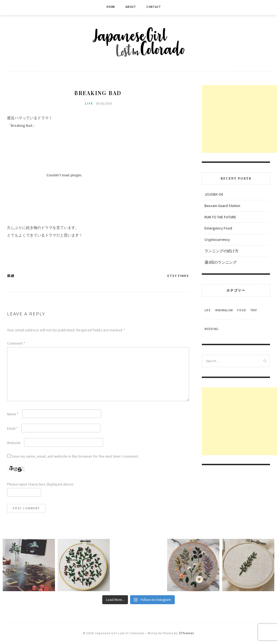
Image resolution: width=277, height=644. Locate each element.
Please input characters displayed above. (41, 484)
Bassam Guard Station (222, 206)
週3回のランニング (221, 262)
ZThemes (186, 633)
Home (111, 7)
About (131, 7)
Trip (254, 310)
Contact (154, 7)
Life (89, 103)
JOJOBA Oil (214, 194)
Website (14, 443)
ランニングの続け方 (222, 251)
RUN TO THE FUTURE (220, 217)
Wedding (212, 329)
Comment (16, 343)
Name (13, 414)
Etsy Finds (178, 276)
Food (242, 310)
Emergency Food (218, 228)
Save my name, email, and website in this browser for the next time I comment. (75, 456)
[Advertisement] (239, 119)
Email (12, 428)
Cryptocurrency (217, 240)
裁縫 (11, 276)
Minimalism (224, 310)
